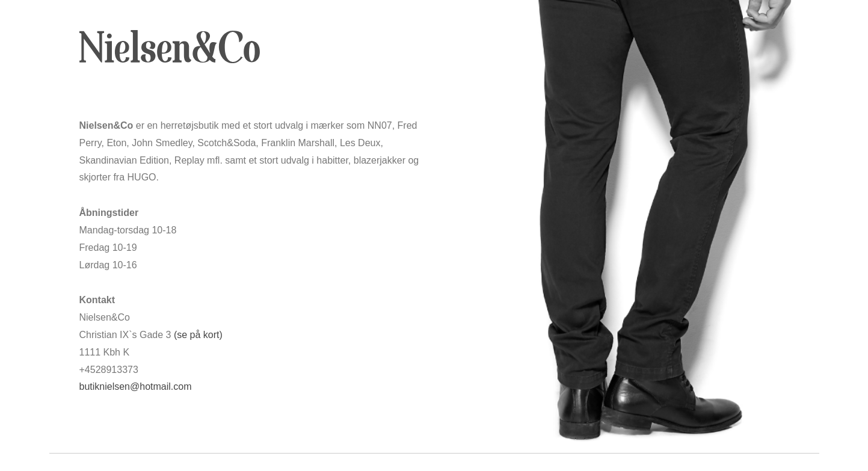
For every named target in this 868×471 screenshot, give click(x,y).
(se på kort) (198, 335)
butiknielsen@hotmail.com (136, 386)
